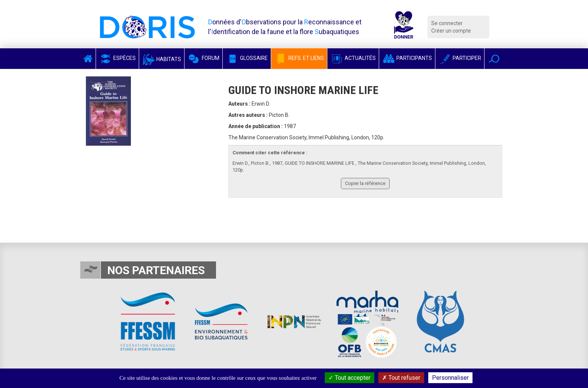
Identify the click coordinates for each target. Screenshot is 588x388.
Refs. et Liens (299, 58)
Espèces (117, 58)
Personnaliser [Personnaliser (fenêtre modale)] (450, 378)
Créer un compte (451, 31)
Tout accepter (349, 378)
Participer (460, 58)
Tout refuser (401, 378)
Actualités (353, 58)
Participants (407, 58)
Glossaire (247, 58)
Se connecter (447, 23)
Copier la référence (365, 183)
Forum (203, 58)
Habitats (162, 59)
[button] (494, 59)
